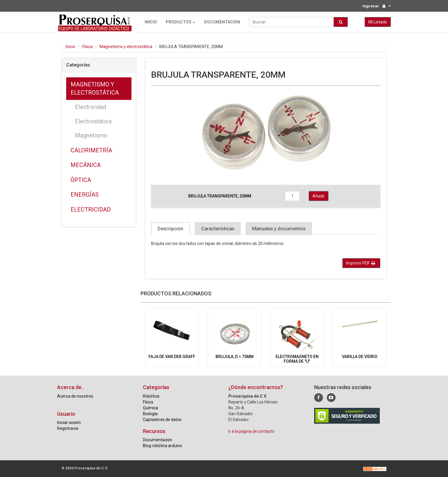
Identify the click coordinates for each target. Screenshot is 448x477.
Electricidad (90, 107)
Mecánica (86, 165)
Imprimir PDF (361, 263)
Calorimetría (91, 150)
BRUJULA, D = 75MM (235, 357)
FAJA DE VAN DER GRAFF (172, 357)
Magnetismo (91, 135)
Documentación (221, 22)
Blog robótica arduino (163, 446)
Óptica (81, 180)
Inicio (150, 22)
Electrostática (93, 121)
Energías (85, 195)
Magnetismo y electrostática (126, 47)
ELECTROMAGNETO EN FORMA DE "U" (297, 359)
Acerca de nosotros (75, 396)
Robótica (151, 396)
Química (151, 408)
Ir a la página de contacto (251, 431)
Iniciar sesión (69, 423)
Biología (150, 413)
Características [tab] (218, 229)
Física (87, 47)
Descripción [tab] (170, 229)
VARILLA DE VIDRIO (360, 357)
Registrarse (68, 428)
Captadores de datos (162, 419)
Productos (179, 22)
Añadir (319, 196)
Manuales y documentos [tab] (279, 229)
